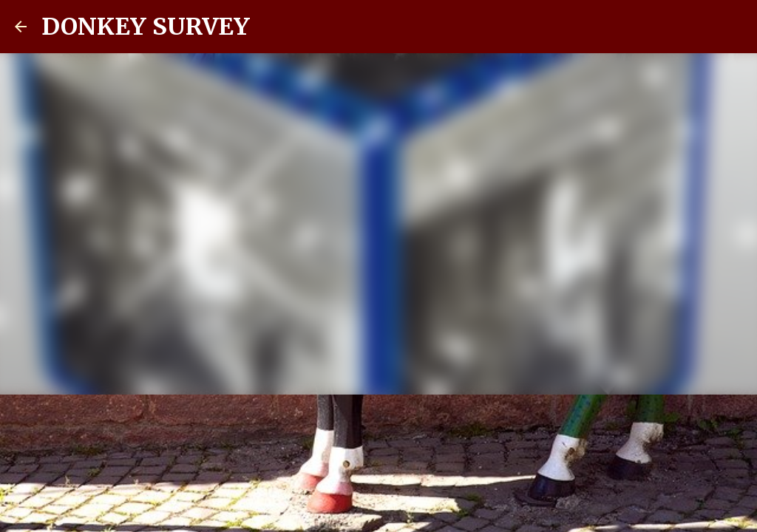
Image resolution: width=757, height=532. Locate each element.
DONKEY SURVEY (146, 27)
